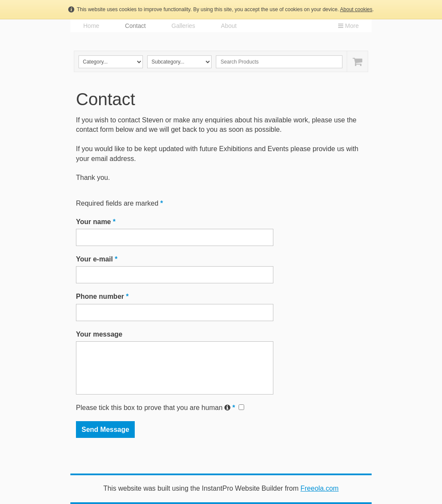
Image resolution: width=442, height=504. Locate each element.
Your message (99, 334)
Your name (96, 222)
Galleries (183, 26)
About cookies (356, 9)
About (229, 26)
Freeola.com (319, 488)
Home (91, 26)
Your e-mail (97, 259)
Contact (135, 26)
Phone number (102, 296)
